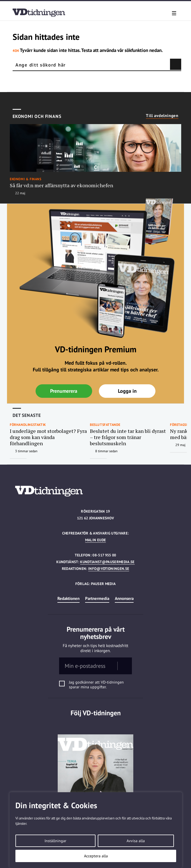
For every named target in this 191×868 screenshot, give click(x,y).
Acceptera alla (96, 856)
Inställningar (55, 841)
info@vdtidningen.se (109, 569)
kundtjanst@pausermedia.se (107, 562)
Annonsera (124, 598)
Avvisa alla (136, 841)
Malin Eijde (96, 540)
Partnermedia (97, 598)
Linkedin (95, 724)
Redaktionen (68, 598)
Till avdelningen (162, 116)
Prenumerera (64, 391)
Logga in (127, 391)
